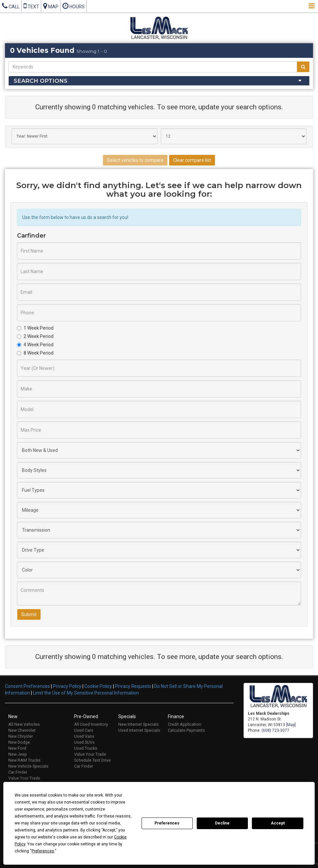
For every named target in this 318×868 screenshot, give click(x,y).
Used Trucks (86, 748)
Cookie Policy (98, 686)
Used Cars (84, 730)
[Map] (291, 725)
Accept (278, 823)
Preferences (167, 823)
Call (11, 6)
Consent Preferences (27, 686)
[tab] (159, 81)
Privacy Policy (67, 686)
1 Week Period (35, 328)
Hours (74, 6)
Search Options (41, 81)
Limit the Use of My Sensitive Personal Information (86, 693)
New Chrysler (21, 736)
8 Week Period (35, 353)
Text (31, 6)
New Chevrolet (22, 730)
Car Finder (18, 772)
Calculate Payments (186, 730)
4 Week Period (35, 345)
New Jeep (18, 754)
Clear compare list (192, 160)
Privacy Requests (133, 686)
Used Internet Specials (139, 730)
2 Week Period (35, 336)
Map (51, 6)
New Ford (17, 748)
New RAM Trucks (24, 760)
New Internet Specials (139, 724)
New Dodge (19, 742)
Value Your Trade (24, 778)
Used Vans (84, 736)
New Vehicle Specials (28, 766)
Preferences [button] (43, 851)
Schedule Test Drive (92, 760)
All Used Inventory (91, 724)
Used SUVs (84, 742)
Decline (222, 823)
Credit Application (185, 724)
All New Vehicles (24, 724)
